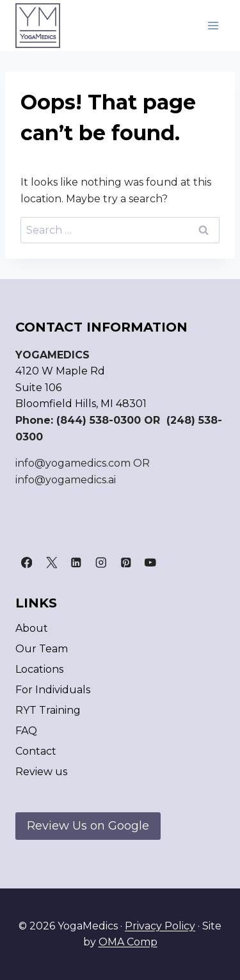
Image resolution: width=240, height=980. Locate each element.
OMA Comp (128, 942)
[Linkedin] (76, 563)
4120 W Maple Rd (60, 371)
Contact (36, 751)
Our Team (42, 649)
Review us (41, 772)
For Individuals (53, 690)
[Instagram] (101, 563)
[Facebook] (27, 563)
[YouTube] (151, 563)
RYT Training (48, 710)
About (32, 628)
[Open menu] (213, 25)
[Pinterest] (126, 563)
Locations (39, 669)
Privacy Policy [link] (160, 926)
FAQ (26, 731)
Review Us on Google (88, 826)
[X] (52, 563)
